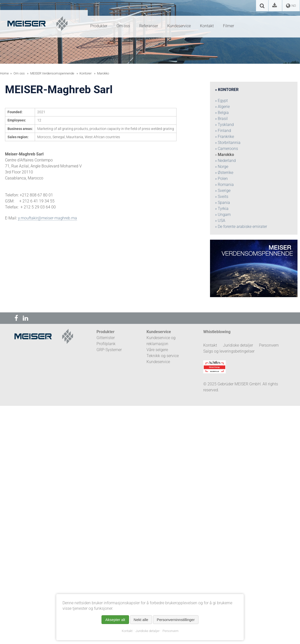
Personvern (170, 631)
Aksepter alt (115, 620)
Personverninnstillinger (176, 620)
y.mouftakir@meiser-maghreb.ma (47, 218)
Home (4, 73)
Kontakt (127, 631)
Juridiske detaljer (147, 631)
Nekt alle (141, 620)
